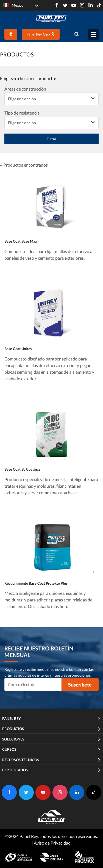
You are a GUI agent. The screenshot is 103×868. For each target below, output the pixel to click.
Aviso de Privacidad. (53, 843)
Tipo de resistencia (22, 113)
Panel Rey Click (41, 34)
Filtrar (51, 139)
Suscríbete (80, 685)
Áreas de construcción (25, 89)
